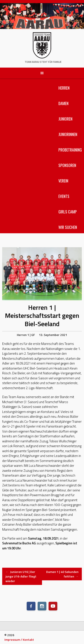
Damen (63, 103)
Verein (63, 181)
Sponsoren (67, 165)
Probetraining (70, 150)
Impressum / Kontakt (19, 640)
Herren (64, 88)
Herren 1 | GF (26, 335)
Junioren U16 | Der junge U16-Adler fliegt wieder (21, 576)
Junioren (65, 119)
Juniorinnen (68, 134)
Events (64, 196)
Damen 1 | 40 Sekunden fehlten (62, 574)
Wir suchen (68, 227)
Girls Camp (68, 212)
